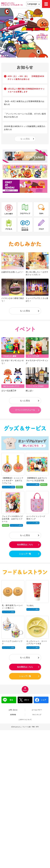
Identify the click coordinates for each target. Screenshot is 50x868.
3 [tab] (6, 56)
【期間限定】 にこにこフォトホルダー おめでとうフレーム (13, 481)
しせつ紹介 (9, 209)
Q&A (41, 209)
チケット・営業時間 (25, 225)
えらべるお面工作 (9, 391)
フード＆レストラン (25, 572)
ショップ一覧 (25, 554)
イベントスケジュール (25, 410)
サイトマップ (37, 715)
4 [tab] (8, 56)
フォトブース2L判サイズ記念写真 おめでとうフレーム (12, 519)
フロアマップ (25, 209)
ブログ (41, 225)
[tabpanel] (25, 33)
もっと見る (25, 139)
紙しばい (29, 391)
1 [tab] (2, 56)
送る (8, 700)
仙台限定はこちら (25, 545)
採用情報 (13, 715)
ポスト (24, 700)
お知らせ (25, 67)
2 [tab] (4, 56)
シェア (41, 700)
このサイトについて (25, 719)
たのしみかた (25, 244)
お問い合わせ (13, 710)
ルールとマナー (37, 710)
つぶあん (30, 605)
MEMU (46, 4)
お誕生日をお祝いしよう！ (13, 272)
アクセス (9, 225)
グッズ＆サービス (25, 428)
